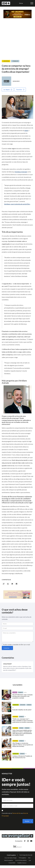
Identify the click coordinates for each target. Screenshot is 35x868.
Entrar (21, 3)
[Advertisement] (17, 41)
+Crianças (21, 728)
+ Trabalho (15, 61)
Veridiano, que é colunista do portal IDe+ (17, 204)
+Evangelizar (16, 705)
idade (26, 130)
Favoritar (19, 90)
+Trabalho (20, 692)
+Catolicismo (23, 705)
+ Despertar (6, 61)
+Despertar (15, 717)
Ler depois (7, 90)
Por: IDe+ (25, 692)
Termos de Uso (17, 813)
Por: (13, 707)
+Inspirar (15, 692)
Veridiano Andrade (21, 172)
